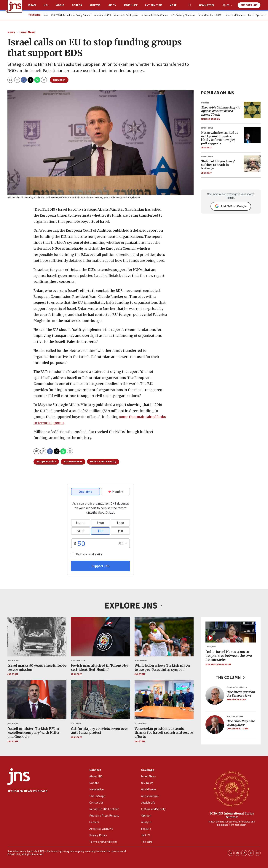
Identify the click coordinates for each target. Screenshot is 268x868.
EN (228, 5)
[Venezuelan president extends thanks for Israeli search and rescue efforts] (164, 700)
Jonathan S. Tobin (238, 729)
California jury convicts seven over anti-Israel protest (99, 731)
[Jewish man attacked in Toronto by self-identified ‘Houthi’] (100, 637)
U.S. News (76, 724)
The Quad (211, 647)
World (60, 5)
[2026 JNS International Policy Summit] (232, 788)
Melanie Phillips (236, 700)
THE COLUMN (231, 677)
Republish (59, 80)
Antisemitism (154, 5)
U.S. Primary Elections (183, 15)
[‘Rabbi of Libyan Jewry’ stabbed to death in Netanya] (252, 164)
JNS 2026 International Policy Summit (71, 15)
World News (141, 661)
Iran (46, 15)
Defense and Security (103, 462)
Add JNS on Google (231, 206)
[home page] (15, 6)
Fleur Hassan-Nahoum (218, 665)
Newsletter (207, 5)
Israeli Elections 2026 (210, 15)
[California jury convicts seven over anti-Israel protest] (100, 700)
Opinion (77, 5)
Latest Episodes (257, 15)
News (11, 32)
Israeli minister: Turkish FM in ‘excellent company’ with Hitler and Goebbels (34, 733)
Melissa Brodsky (211, 119)
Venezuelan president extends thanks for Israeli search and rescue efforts (164, 733)
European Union (46, 462)
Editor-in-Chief (235, 717)
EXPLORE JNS (134, 606)
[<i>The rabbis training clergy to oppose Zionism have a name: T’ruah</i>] (252, 110)
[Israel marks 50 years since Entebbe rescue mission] (37, 637)
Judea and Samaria (235, 15)
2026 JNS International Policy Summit (232, 815)
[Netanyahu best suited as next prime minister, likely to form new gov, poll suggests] (252, 135)
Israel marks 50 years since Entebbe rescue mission (37, 667)
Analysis (95, 5)
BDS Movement (73, 462)
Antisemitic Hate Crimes (155, 15)
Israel (32, 5)
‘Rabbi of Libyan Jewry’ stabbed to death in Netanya (218, 165)
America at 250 (103, 15)
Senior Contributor (237, 687)
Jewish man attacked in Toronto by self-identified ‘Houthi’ (100, 667)
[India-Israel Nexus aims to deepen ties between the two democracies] (231, 632)
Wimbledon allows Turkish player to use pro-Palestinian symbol (163, 667)
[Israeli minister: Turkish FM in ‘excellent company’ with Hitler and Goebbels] (37, 700)
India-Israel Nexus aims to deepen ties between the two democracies (229, 656)
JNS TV (112, 5)
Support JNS (249, 5)
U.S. (46, 5)
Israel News (27, 32)
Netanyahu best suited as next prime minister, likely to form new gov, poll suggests (220, 138)
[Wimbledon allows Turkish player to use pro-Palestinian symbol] (164, 637)
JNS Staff (206, 148)
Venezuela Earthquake (126, 15)
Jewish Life (131, 5)
